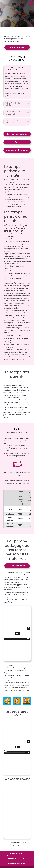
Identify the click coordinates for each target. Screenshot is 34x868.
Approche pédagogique (17, 150)
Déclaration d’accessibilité (16, 864)
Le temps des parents (17, 134)
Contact (21, 858)
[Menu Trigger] (32, 3)
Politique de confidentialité (16, 856)
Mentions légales (16, 853)
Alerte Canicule (17, 47)
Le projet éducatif (17, 566)
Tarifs (17, 142)
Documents (16, 861)
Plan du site (12, 858)
